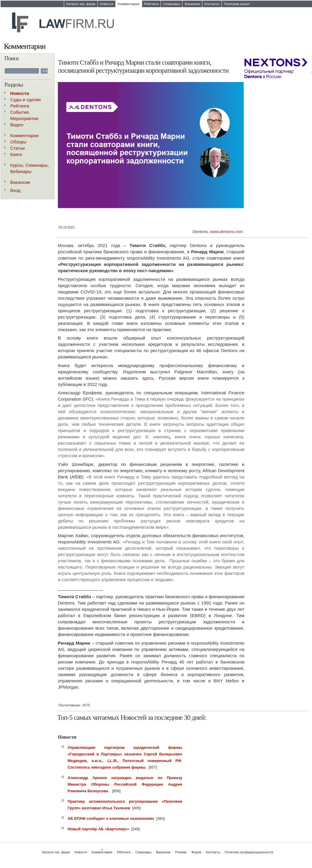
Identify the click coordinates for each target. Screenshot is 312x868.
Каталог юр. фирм (81, 4)
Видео (17, 125)
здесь (148, 378)
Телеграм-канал (237, 4)
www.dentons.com (227, 232)
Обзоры (18, 142)
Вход (15, 190)
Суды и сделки (25, 100)
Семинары (172, 4)
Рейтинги (152, 4)
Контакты (212, 4)
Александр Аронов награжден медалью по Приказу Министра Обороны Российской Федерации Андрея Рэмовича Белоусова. (125, 784)
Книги (16, 154)
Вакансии (192, 4)
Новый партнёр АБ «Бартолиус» (98, 829)
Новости (107, 4)
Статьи (18, 148)
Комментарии (129, 4)
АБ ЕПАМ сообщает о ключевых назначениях (111, 818)
